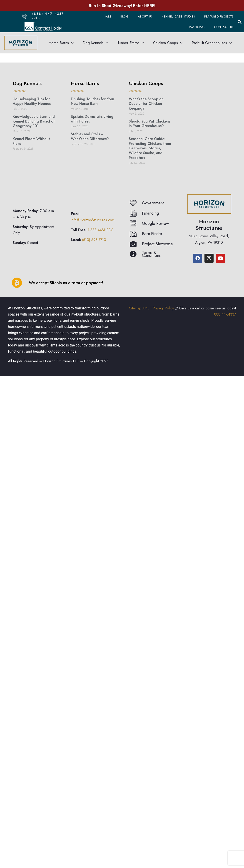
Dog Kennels (96, 43)
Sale (108, 16)
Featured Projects (219, 16)
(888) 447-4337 (49, 14)
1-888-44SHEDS (101, 230)
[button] (239, 22)
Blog (124, 16)
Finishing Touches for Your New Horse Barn (93, 101)
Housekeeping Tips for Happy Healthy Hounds (32, 101)
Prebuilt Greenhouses (212, 43)
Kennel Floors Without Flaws (31, 141)
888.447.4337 (225, 314)
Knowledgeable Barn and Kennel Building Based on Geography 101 (34, 121)
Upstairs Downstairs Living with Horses (92, 119)
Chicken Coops (168, 43)
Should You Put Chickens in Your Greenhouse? (149, 124)
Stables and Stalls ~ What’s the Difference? (90, 136)
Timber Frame (131, 43)
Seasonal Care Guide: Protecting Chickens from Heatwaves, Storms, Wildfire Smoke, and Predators (150, 148)
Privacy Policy (163, 308)
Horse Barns (61, 43)
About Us (145, 16)
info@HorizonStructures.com (93, 220)
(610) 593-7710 (94, 240)
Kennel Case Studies (178, 16)
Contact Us (224, 27)
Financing (196, 27)
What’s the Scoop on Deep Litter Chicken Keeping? (146, 104)
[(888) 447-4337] (25, 16)
